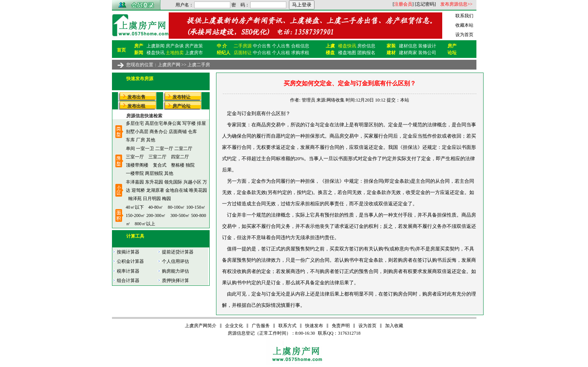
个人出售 (281, 46)
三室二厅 (157, 157)
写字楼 (189, 123)
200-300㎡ (156, 215)
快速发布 (314, 326)
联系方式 (287, 326)
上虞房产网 (169, 65)
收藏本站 (464, 25)
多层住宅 (135, 123)
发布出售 (136, 97)
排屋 (201, 123)
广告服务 (261, 326)
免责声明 (341, 326)
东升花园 (154, 182)
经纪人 (224, 53)
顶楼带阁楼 (137, 165)
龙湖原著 (155, 190)
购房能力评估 (173, 271)
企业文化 (234, 326)
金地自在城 (177, 190)
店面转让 (243, 53)
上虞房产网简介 (201, 326)
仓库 (192, 132)
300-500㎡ (180, 215)
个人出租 (281, 53)
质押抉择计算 (173, 281)
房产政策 (194, 46)
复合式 (160, 165)
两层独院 (154, 173)
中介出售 (262, 46)
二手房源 (243, 46)
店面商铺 (178, 132)
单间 (130, 149)
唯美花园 (198, 190)
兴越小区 (192, 182)
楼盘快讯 (156, 53)
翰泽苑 (135, 199)
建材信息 (408, 46)
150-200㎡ (136, 215)
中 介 (222, 46)
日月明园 (152, 199)
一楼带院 (135, 173)
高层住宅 (154, 123)
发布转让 (181, 97)
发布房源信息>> (456, 4)
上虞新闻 (156, 46)
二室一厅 (164, 149)
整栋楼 (178, 165)
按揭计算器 (126, 252)
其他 (151, 140)
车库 (130, 140)
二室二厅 (183, 149)
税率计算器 (126, 271)
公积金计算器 (128, 261)
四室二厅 (180, 157)
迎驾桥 (138, 190)
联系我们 (464, 16)
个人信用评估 (173, 261)
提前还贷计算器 (175, 252)
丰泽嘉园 (135, 182)
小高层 (142, 132)
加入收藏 (394, 326)
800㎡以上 (145, 224)
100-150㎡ (196, 207)
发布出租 (136, 106)
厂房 (141, 140)
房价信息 (366, 46)
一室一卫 (145, 149)
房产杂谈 (175, 46)
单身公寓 (172, 123)
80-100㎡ (177, 207)
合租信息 (300, 46)
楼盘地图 (347, 53)
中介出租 (262, 53)
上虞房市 (194, 53)
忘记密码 (425, 4)
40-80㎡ (156, 207)
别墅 (130, 132)
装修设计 (427, 46)
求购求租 (300, 53)
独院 (190, 165)
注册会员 (403, 4)
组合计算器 (126, 281)
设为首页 (464, 35)
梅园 (166, 199)
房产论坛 (181, 106)
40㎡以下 (135, 207)
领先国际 (173, 182)
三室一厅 (135, 157)
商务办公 (159, 132)
